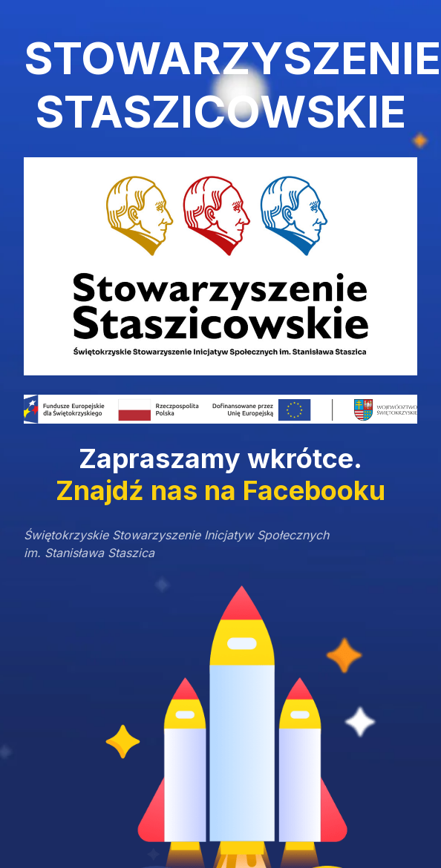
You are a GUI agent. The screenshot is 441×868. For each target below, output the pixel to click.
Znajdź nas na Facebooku (220, 490)
